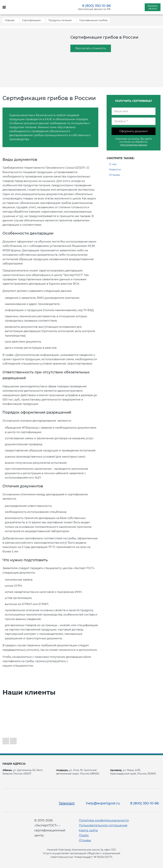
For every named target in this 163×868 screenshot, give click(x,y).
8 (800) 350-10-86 (96, 6)
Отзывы (115, 175)
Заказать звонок (153, 7)
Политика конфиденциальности (104, 820)
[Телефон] (134, 121)
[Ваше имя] (134, 111)
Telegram (67, 803)
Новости (115, 170)
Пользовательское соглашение (103, 825)
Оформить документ (134, 131)
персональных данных (134, 145)
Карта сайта (88, 830)
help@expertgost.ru (103, 803)
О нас (113, 164)
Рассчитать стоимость (91, 48)
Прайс (84, 835)
